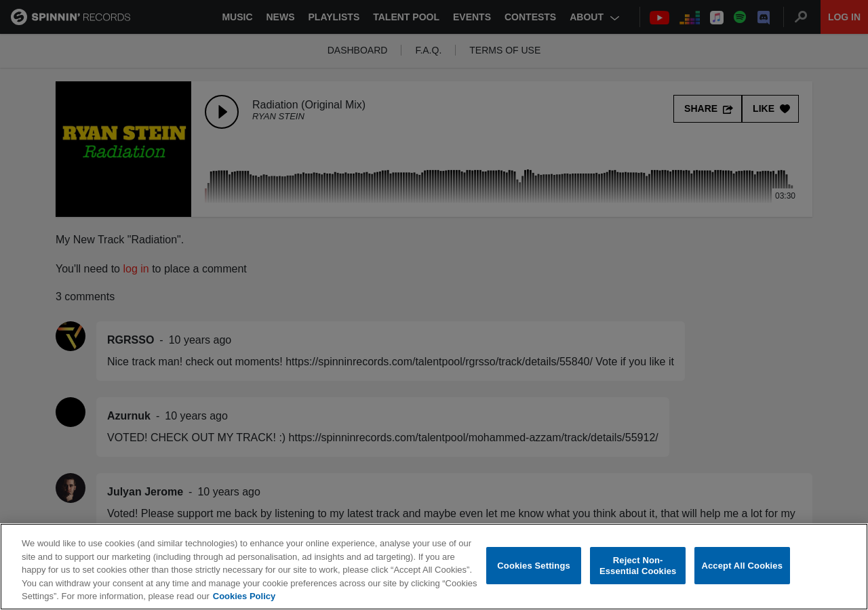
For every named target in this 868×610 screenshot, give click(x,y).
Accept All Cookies (742, 566)
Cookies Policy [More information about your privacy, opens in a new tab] (244, 597)
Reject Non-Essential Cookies (638, 566)
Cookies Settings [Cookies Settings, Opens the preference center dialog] (534, 566)
